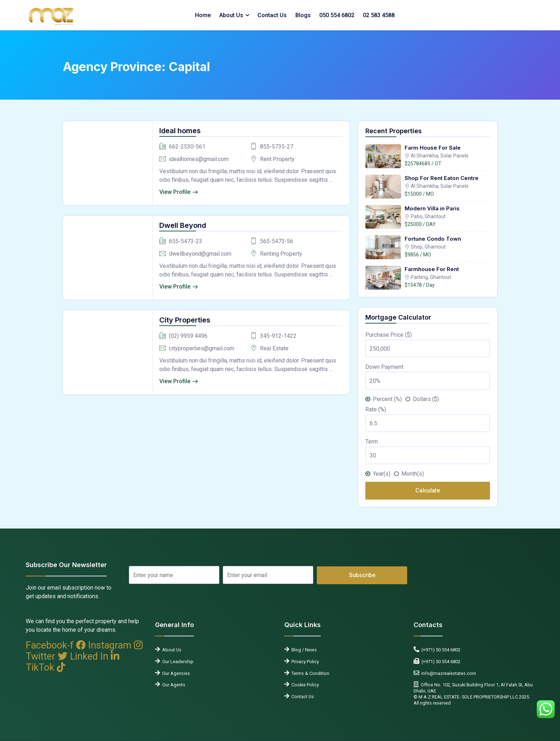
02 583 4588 (379, 15)
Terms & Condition (309, 673)
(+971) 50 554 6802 (440, 650)
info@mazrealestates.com (448, 673)
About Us (231, 15)
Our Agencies (175, 673)
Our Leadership (177, 662)
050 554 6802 (337, 15)
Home (203, 15)
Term (372, 442)
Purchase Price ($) (389, 335)
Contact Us (272, 15)
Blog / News (303, 650)
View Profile (175, 192)
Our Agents (173, 685)
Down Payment (384, 367)
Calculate (428, 490)
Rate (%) (376, 409)
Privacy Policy (304, 662)
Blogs (303, 15)
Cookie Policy (304, 685)
